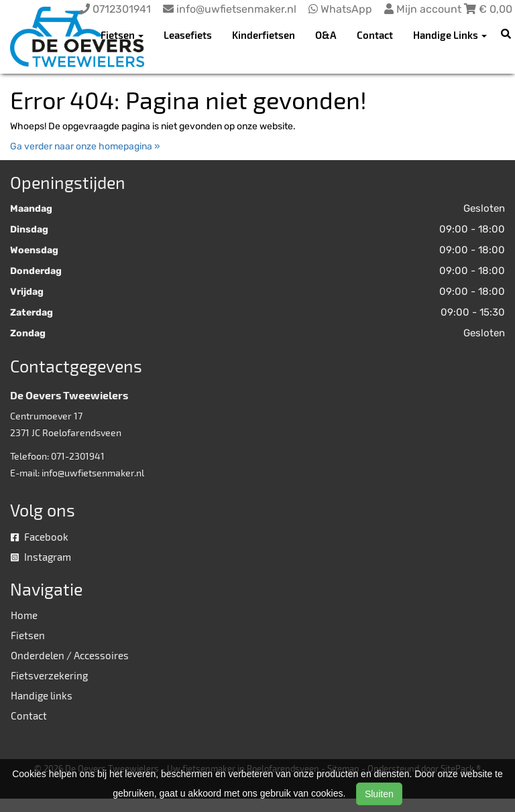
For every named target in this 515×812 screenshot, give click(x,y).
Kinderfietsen (264, 35)
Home (24, 615)
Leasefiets (188, 35)
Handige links (42, 695)
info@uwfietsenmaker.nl (93, 473)
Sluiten (379, 794)
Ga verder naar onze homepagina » (85, 146)
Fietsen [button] (122, 35)
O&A (326, 35)
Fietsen (28, 635)
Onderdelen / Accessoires (70, 655)
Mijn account (424, 9)
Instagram (41, 557)
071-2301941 (78, 456)
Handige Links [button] (450, 35)
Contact (375, 35)
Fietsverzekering (49, 675)
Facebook (40, 537)
